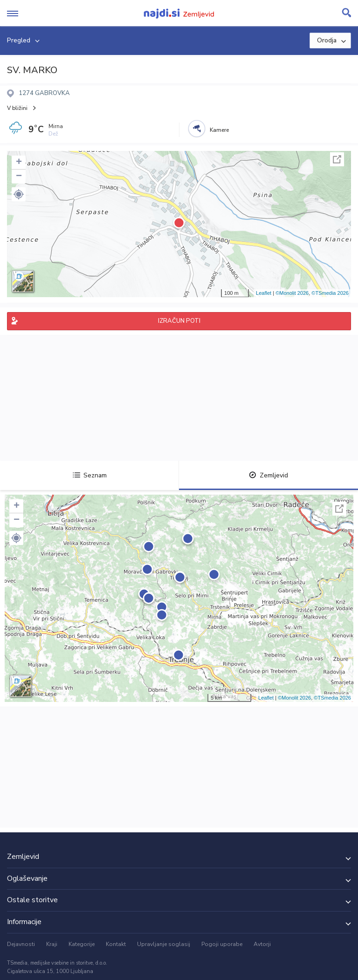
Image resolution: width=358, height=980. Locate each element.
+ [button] (19, 163)
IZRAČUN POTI (179, 321)
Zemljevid (268, 475)
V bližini (17, 108)
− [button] (19, 177)
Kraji (52, 944)
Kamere (219, 130)
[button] (19, 194)
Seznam (90, 475)
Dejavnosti (21, 944)
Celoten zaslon (337, 159)
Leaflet (264, 293)
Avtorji (262, 944)
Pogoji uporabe (222, 944)
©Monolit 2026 (292, 293)
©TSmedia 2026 (330, 293)
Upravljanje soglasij (164, 944)
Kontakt (116, 944)
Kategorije (82, 944)
